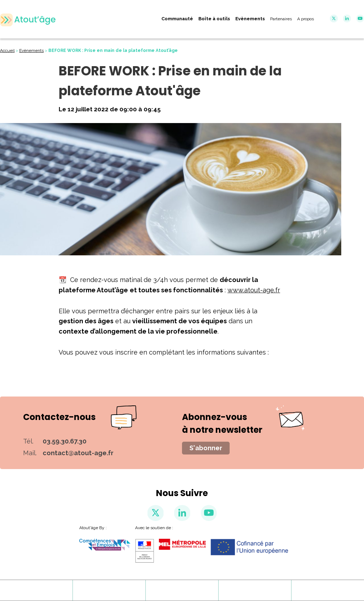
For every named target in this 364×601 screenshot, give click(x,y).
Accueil (7, 50)
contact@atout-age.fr (78, 453)
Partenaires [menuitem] (281, 19)
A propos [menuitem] (306, 19)
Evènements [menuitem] (250, 19)
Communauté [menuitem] (177, 19)
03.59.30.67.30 (65, 441)
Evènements (31, 50)
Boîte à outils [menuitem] (214, 19)
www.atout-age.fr (254, 290)
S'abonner (206, 448)
